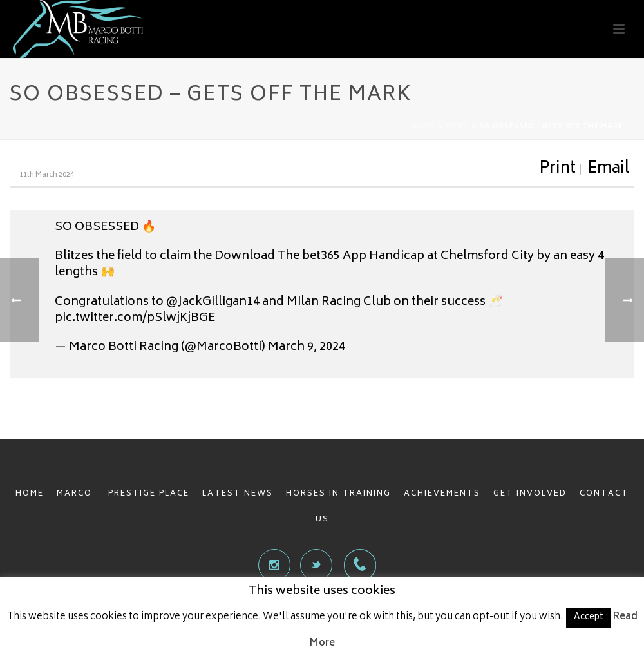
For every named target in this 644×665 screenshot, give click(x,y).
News (458, 127)
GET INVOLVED (530, 494)
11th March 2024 (47, 175)
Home (425, 127)
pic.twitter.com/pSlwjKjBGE (135, 318)
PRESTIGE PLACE (149, 494)
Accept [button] (589, 618)
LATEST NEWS (238, 494)
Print (557, 169)
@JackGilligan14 (213, 302)
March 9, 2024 (307, 347)
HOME (30, 494)
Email (609, 169)
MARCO (76, 494)
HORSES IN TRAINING (338, 494)
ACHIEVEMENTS (442, 494)
